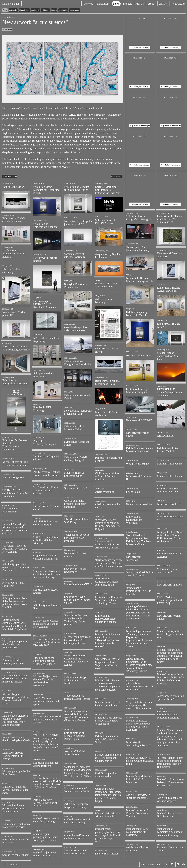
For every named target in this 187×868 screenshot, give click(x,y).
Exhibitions (103, 4)
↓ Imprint (12, 864)
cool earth (35, 10)
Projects (127, 4)
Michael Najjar (11, 4)
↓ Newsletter (178, 4)
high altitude (24, 10)
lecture (54, 10)
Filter (5, 10)
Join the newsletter (151, 864)
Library (163, 4)
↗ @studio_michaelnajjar (140, 47)
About (152, 4)
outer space (75, 10)
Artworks (88, 4)
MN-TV (140, 4)
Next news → (116, 176)
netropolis (13, 10)
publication (63, 10)
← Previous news (10, 176)
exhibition (45, 10)
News (116, 4)
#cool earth (7, 30)
